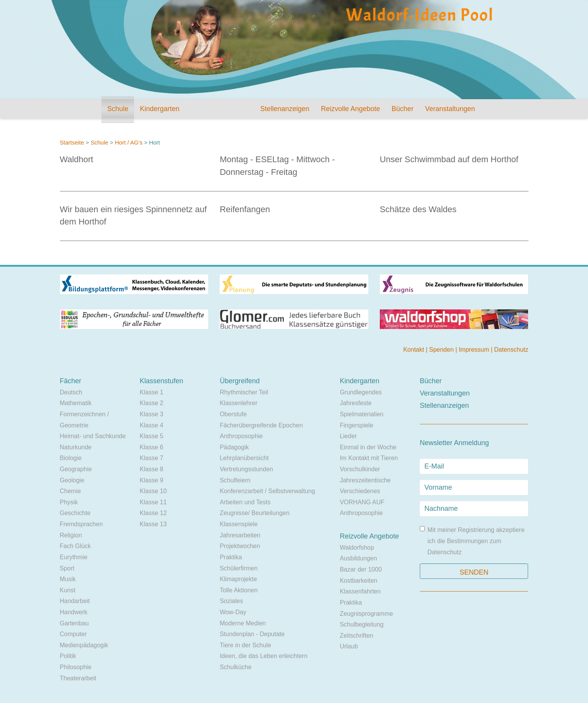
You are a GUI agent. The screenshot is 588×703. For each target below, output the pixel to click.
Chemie (70, 491)
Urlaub (349, 646)
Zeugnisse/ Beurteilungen (254, 513)
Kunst (68, 590)
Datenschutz (511, 350)
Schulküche (236, 667)
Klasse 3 (152, 414)
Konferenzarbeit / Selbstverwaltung (267, 491)
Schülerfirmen (239, 568)
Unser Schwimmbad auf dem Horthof (449, 159)
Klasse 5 (152, 436)
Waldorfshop (357, 548)
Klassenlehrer (239, 403)
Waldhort (77, 159)
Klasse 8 (152, 469)
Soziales (231, 601)
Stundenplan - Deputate (252, 634)
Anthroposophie (241, 436)
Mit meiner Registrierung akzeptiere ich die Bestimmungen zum (472, 541)
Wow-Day (233, 612)
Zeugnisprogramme (367, 614)
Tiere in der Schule (245, 645)
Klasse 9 (152, 480)
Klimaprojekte (238, 579)
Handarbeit (75, 601)
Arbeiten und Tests (245, 502)
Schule (118, 109)
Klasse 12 (153, 513)
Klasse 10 (153, 491)
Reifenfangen (245, 209)
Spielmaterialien (362, 414)
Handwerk (74, 612)
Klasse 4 (152, 425)
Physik (69, 502)
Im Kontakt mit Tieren (369, 458)
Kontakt (415, 350)
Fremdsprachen (81, 524)
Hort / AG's (129, 142)
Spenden (442, 350)
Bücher (403, 109)
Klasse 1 (152, 392)
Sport (67, 568)
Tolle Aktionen (239, 590)
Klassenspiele (239, 524)
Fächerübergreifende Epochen (261, 425)
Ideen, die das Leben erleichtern (264, 656)
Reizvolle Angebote (350, 109)
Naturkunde (76, 447)
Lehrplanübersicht (244, 458)
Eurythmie (74, 557)
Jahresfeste (356, 403)
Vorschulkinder (360, 469)
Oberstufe (233, 414)
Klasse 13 (153, 524)
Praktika (231, 557)
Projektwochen (240, 546)
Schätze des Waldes (418, 209)
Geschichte (75, 513)
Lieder (348, 436)
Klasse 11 (153, 502)
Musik (68, 579)
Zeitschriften (357, 636)
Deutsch (71, 392)
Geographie (76, 469)
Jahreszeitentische (365, 480)
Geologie (72, 480)
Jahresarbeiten (240, 535)
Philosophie (76, 667)
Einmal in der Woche (368, 447)
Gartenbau (75, 623)
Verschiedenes (360, 491)
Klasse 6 (152, 447)
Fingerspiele (357, 425)
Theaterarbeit (78, 678)
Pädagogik (234, 447)
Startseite (72, 142)
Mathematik (76, 403)
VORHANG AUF (362, 502)
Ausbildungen (359, 558)
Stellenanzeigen (285, 109)
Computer (73, 634)
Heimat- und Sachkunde (93, 436)
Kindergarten (160, 109)
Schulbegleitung (362, 624)
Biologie (71, 458)
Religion (71, 535)
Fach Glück (75, 546)
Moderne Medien (243, 623)
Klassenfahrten (360, 591)
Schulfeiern (235, 480)
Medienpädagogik (84, 645)
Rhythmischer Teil (244, 392)
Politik (68, 656)
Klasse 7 (152, 458)
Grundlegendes (361, 392)
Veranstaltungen (450, 109)
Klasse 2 (152, 403)
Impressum (475, 350)
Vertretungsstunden (246, 469)
